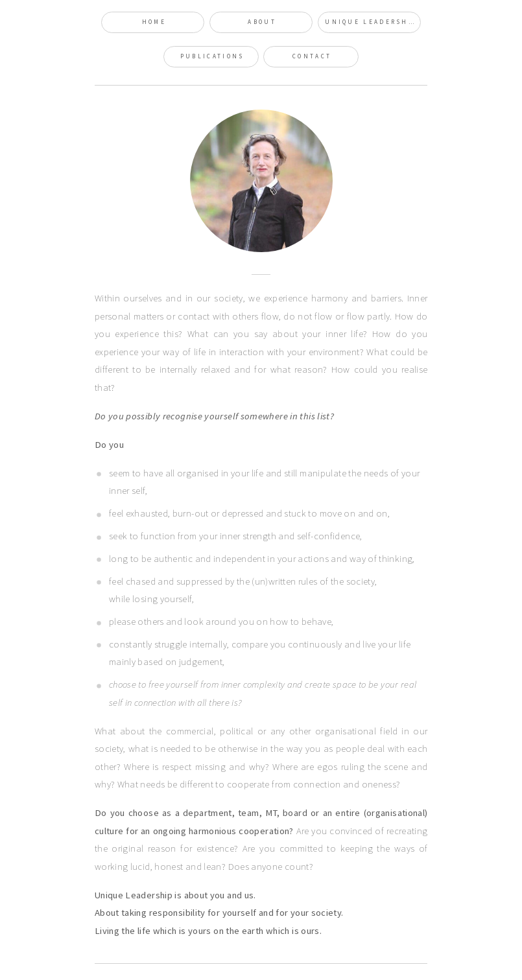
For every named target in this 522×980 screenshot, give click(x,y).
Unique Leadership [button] (371, 22)
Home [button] (154, 22)
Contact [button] (312, 56)
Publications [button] (212, 56)
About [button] (262, 22)
